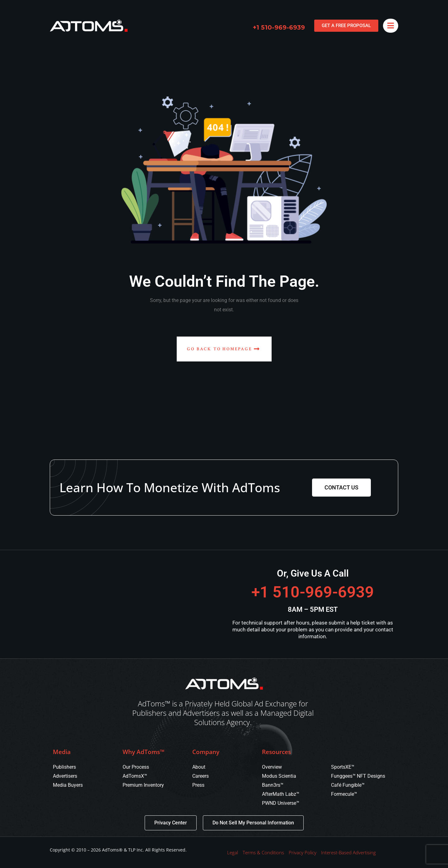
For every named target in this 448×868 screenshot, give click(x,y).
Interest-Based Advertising (348, 852)
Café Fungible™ (348, 785)
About (199, 767)
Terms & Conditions (263, 852)
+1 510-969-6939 (279, 27)
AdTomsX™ (135, 776)
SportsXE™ (343, 767)
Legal (233, 852)
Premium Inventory (143, 785)
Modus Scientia (279, 776)
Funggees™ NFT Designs (358, 776)
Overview (272, 767)
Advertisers (65, 776)
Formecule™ (344, 794)
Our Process (136, 767)
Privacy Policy (303, 852)
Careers (201, 776)
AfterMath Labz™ (281, 794)
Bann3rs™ (273, 785)
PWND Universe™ (281, 803)
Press (198, 785)
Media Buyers (68, 785)
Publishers (64, 767)
